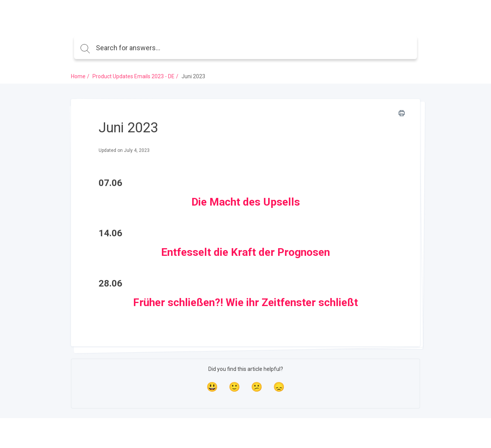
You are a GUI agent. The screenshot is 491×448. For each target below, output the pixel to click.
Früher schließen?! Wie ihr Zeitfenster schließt (245, 302)
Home (78, 76)
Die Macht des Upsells (246, 202)
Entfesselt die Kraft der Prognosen (245, 252)
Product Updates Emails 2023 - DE (133, 76)
